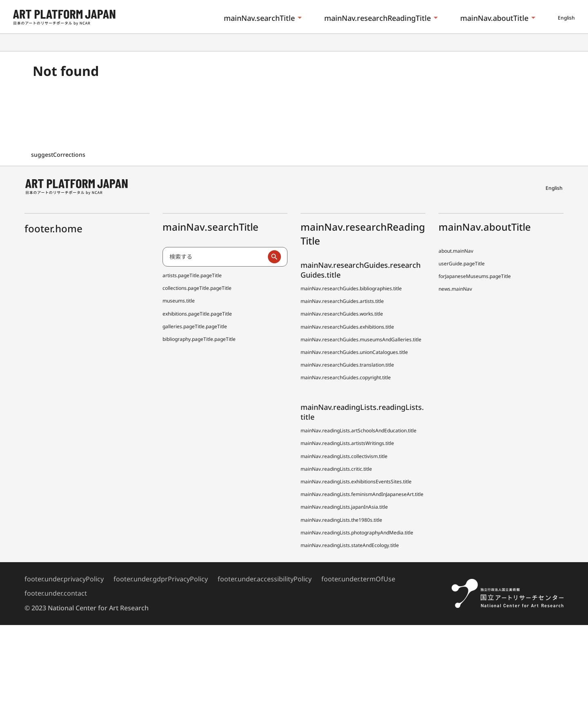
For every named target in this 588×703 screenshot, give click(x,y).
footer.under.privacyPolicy (64, 579)
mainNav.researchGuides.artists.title (342, 301)
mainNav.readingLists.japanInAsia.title (344, 507)
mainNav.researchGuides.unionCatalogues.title (354, 352)
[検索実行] (274, 257)
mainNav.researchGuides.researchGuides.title (361, 270)
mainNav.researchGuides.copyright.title (346, 377)
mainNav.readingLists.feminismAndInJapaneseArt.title (362, 494)
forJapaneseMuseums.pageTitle (475, 276)
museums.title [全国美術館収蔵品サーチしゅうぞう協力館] (179, 301)
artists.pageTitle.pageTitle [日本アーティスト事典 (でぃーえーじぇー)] (192, 275)
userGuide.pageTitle (462, 264)
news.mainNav (455, 289)
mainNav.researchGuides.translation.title (347, 365)
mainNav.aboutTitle (494, 18)
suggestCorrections (59, 155)
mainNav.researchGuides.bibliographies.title (351, 288)
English (566, 18)
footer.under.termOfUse (358, 579)
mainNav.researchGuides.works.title (342, 314)
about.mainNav (456, 251)
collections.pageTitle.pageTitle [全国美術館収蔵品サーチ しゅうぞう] (197, 288)
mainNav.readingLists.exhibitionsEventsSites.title (356, 482)
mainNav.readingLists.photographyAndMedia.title (357, 533)
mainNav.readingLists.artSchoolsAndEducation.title (359, 430)
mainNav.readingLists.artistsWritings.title (347, 443)
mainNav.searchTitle (259, 18)
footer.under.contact (56, 593)
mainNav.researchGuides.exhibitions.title (347, 327)
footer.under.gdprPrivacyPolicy (161, 579)
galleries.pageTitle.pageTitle (195, 326)
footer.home (53, 228)
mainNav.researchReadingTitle (378, 18)
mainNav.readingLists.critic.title (336, 469)
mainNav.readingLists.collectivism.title (344, 456)
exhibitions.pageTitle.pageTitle (197, 314)
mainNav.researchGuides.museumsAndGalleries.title (361, 339)
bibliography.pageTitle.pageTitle (199, 339)
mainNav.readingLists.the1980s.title (341, 520)
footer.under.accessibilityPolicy (265, 579)
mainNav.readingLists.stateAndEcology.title (350, 545)
